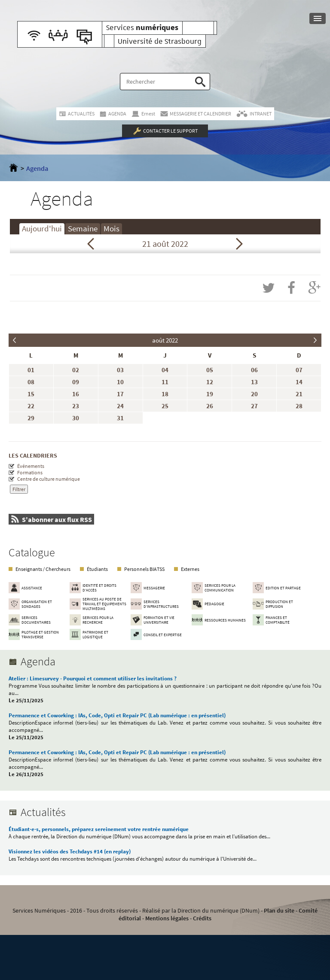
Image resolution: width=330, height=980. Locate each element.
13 (254, 382)
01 (31, 370)
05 (210, 370)
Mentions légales (167, 918)
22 (31, 406)
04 (165, 370)
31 (120, 418)
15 (31, 394)
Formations (30, 472)
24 (120, 406)
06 (254, 370)
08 (31, 382)
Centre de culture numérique (49, 479)
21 (299, 394)
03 (120, 370)
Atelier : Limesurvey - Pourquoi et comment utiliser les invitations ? (93, 678)
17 (120, 394)
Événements (31, 466)
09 (76, 382)
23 (76, 406)
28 (299, 406)
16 (76, 394)
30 (76, 418)
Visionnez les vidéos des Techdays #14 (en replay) (70, 851)
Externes (190, 569)
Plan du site (279, 910)
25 (165, 406)
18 (165, 394)
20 (254, 394)
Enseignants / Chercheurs (43, 569)
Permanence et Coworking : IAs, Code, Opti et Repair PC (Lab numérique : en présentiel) (117, 715)
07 (299, 370)
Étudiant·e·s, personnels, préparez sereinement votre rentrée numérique (99, 829)
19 (210, 394)
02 (76, 370)
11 (165, 382)
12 (210, 382)
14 (299, 382)
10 (120, 382)
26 (210, 406)
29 (31, 418)
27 (254, 406)
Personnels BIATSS (144, 569)
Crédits (202, 918)
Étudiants (97, 569)
